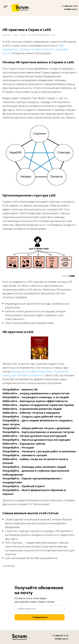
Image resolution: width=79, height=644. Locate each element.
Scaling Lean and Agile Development (32, 371)
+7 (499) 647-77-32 (69, 6)
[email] (40, 609)
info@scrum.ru (71, 9)
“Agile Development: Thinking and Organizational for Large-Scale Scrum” (35, 49)
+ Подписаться (40, 617)
